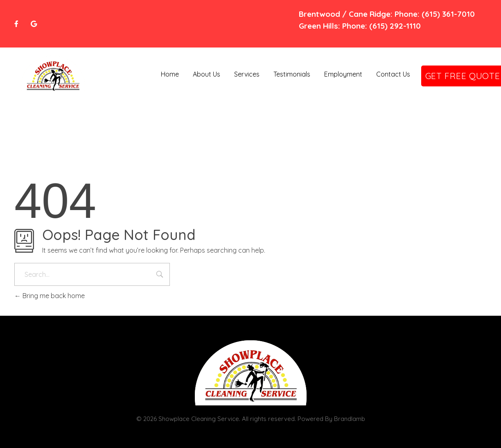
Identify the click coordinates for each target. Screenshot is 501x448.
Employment (343, 74)
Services (247, 74)
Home (170, 74)
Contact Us (393, 74)
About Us (206, 74)
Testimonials (292, 74)
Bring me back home (50, 296)
